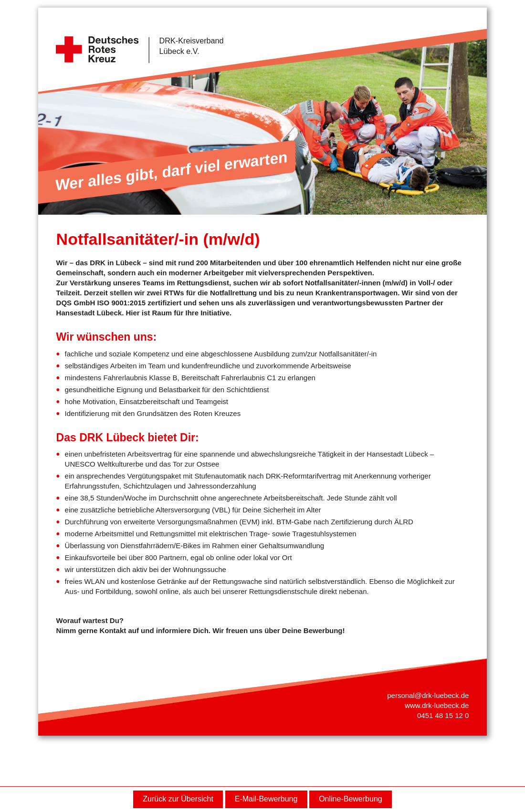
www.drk (418, 705)
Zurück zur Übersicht (178, 799)
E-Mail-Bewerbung (266, 799)
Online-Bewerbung (351, 799)
